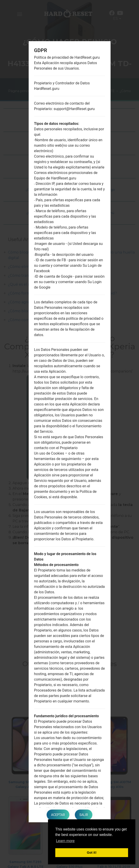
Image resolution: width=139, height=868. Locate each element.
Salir (84, 815)
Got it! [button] (92, 853)
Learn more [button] (65, 841)
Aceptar (58, 815)
